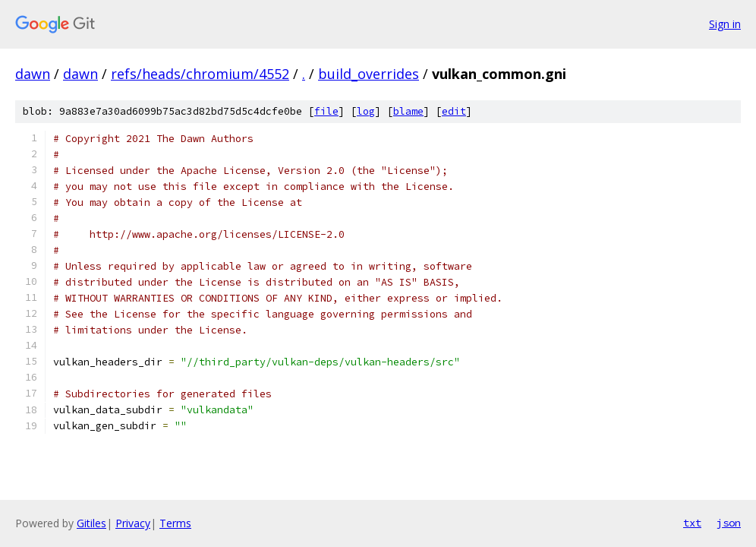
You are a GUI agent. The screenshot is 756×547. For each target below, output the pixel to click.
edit (454, 111)
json (729, 523)
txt (692, 523)
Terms (175, 523)
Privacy (133, 523)
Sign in (725, 24)
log (366, 111)
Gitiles (91, 523)
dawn (33, 74)
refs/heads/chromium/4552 (200, 74)
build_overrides (369, 74)
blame (408, 111)
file (326, 111)
